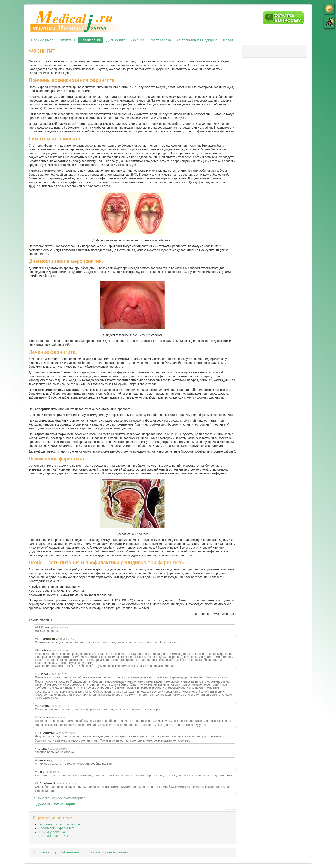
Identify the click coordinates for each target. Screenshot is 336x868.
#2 (37, 772)
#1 (37, 783)
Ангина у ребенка (52, 832)
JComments (231, 809)
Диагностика (116, 40)
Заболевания (91, 40)
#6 (37, 717)
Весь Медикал (42, 40)
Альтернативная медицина (197, 40)
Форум (228, 40)
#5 (37, 733)
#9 (37, 650)
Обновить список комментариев (61, 798)
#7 (37, 706)
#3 (37, 760)
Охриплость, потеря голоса (59, 824)
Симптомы (67, 40)
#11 (38, 627)
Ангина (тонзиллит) (53, 836)
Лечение (138, 40)
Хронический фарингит (56, 828)
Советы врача (160, 40)
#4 (37, 748)
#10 (38, 639)
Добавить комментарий (56, 804)
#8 (37, 674)
